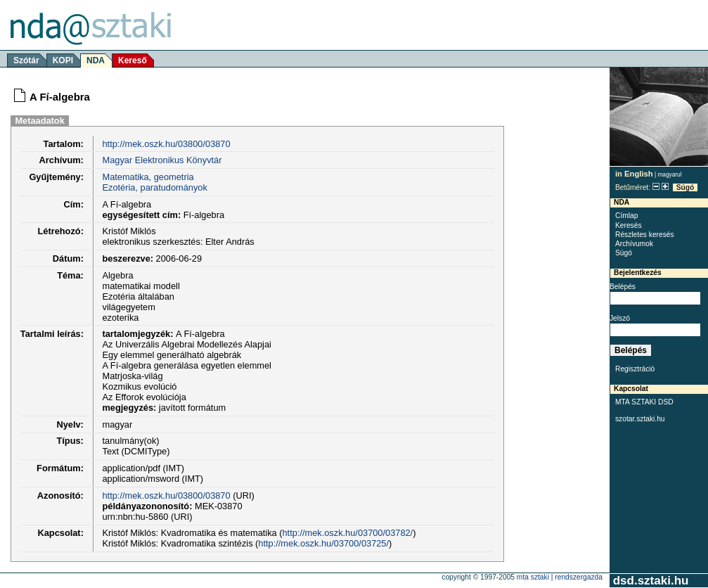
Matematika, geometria (148, 177)
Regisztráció (635, 369)
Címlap (626, 216)
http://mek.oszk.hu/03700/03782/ (348, 533)
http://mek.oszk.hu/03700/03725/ (323, 543)
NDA (96, 60)
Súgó (686, 187)
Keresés (629, 225)
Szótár (26, 60)
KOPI (63, 60)
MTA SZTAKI (533, 577)
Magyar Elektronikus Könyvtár (162, 160)
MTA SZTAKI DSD (644, 402)
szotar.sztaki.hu (640, 419)
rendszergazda (579, 577)
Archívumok (634, 244)
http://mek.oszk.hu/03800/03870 (166, 144)
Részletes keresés (645, 235)
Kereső (133, 60)
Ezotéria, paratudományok (154, 187)
